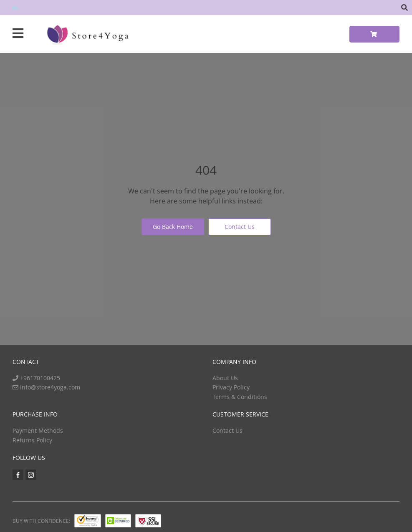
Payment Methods (38, 430)
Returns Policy (32, 440)
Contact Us (240, 227)
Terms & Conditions (240, 397)
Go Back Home (173, 227)
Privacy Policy (231, 387)
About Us (225, 378)
